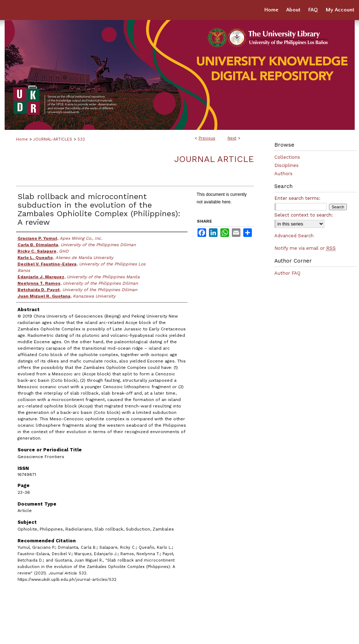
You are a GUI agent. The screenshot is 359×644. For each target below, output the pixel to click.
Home (22, 139)
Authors (283, 174)
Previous (207, 138)
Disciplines (286, 165)
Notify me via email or (305, 248)
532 (81, 139)
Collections (287, 157)
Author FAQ (287, 273)
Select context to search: (304, 215)
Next (232, 138)
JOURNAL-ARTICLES (53, 139)
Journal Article (214, 159)
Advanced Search (294, 236)
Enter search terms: (297, 198)
